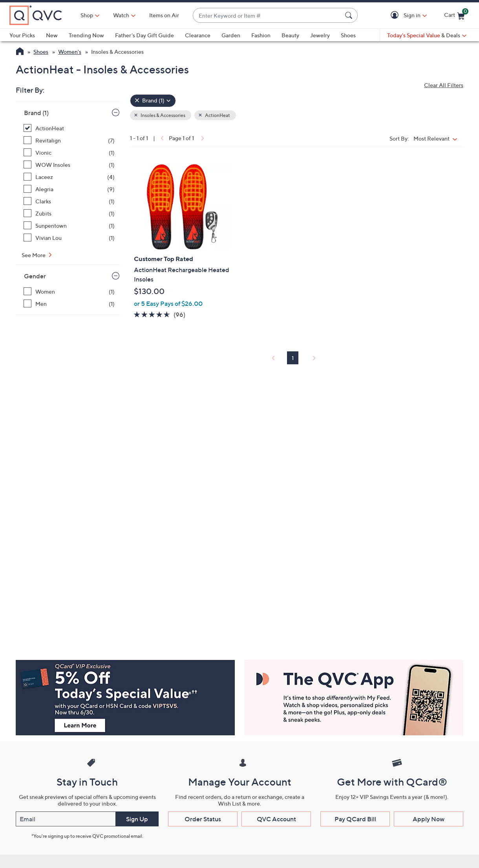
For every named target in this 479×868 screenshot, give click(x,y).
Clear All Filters (444, 85)
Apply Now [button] (429, 819)
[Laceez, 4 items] (69, 177)
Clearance (198, 35)
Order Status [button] (203, 819)
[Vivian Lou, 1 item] (69, 238)
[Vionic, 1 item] (69, 153)
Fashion (261, 35)
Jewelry (320, 35)
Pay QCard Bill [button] (355, 819)
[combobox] (267, 16)
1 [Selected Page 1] (293, 358)
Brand (36, 113)
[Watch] (121, 15)
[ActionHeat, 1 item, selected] (69, 128)
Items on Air (164, 15)
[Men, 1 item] (69, 304)
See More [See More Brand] (34, 255)
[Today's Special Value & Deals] (427, 35)
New (52, 35)
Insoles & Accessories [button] (163, 115)
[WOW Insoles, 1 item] (69, 165)
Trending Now (86, 35)
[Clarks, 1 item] (69, 201)
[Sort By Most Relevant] (437, 138)
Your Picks (22, 35)
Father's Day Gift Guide (144, 35)
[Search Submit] (350, 15)
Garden (231, 35)
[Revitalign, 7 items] (69, 140)
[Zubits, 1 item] (69, 213)
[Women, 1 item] (69, 291)
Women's (70, 52)
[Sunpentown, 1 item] (69, 226)
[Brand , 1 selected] (153, 101)
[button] (396, 16)
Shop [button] (87, 15)
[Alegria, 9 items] (69, 189)
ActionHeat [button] (217, 115)
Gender (35, 276)
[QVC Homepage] (20, 52)
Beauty (290, 35)
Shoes (348, 35)
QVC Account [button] (276, 819)
